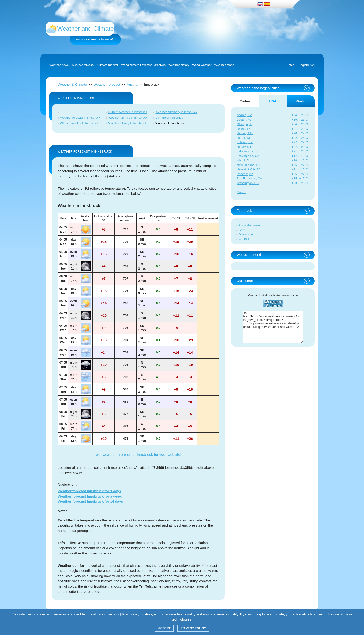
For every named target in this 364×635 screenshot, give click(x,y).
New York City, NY (249, 169)
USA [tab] (273, 101)
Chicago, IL (244, 124)
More (240, 192)
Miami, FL (243, 160)
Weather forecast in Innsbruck (80, 118)
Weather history (179, 65)
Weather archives (154, 65)
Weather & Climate (72, 84)
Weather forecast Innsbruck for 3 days (89, 491)
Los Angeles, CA (248, 156)
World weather (202, 65)
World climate (130, 65)
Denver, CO (245, 133)
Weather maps (224, 65)
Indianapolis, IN (247, 151)
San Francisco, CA (249, 178)
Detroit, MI (244, 138)
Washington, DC (248, 183)
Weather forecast (83, 65)
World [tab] (301, 101)
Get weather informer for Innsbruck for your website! (138, 454)
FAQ (242, 230)
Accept (164, 628)
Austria (132, 84)
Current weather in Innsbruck (128, 112)
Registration (307, 65)
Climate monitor (108, 65)
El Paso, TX (245, 142)
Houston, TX (245, 147)
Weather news (59, 65)
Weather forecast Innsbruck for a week (90, 496)
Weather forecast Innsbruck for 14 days (90, 501)
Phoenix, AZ (245, 174)
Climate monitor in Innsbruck (79, 123)
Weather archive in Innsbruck (128, 118)
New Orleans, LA (248, 165)
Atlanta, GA (244, 115)
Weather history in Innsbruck (127, 123)
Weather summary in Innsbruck (176, 112)
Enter (290, 65)
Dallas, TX (244, 129)
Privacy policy (193, 628)
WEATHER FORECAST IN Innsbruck (85, 151)
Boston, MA (245, 120)
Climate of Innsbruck (169, 118)
